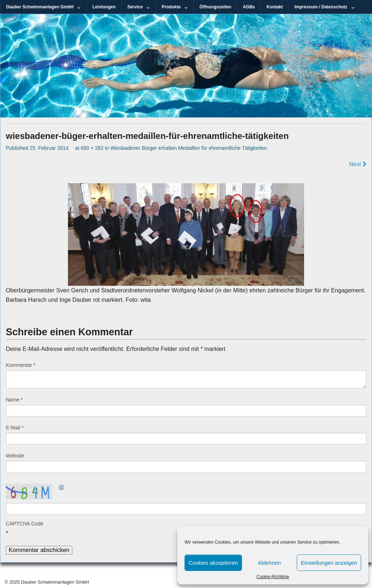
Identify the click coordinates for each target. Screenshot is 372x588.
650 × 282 (92, 148)
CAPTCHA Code (25, 524)
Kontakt (275, 7)
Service (135, 7)
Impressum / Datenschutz (321, 7)
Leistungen (104, 7)
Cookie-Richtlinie (273, 577)
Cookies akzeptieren (213, 563)
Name (14, 400)
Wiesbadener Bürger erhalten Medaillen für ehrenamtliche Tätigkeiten (189, 148)
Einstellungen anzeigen (329, 563)
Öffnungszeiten (215, 7)
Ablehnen (269, 563)
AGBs (249, 7)
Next (358, 164)
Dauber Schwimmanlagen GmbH (40, 7)
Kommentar (21, 365)
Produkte (171, 7)
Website (15, 456)
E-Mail (15, 428)
